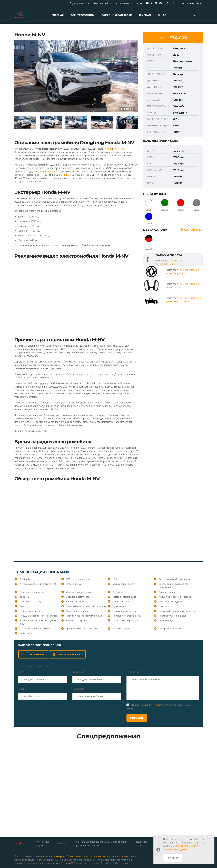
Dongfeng (119, 149)
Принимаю (173, 858)
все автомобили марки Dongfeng (182, 272)
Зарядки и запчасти (117, 15)
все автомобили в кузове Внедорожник (183, 300)
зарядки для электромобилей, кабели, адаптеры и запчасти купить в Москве (83, 836)
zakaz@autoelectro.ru (130, 3)
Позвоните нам (33, 654)
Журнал (145, 15)
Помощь (62, 823)
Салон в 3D (192, 230)
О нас (162, 15)
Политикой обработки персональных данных (182, 848)
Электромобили (83, 15)
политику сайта (154, 705)
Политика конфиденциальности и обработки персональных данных (100, 823)
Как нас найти (103, 3)
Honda (107, 149)
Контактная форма (43, 823)
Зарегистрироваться (192, 3)
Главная (58, 15)
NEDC (66, 175)
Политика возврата (142, 823)
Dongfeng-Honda (48, 171)
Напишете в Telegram (67, 654)
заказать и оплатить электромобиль (170, 262)
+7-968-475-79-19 (82, 3)
